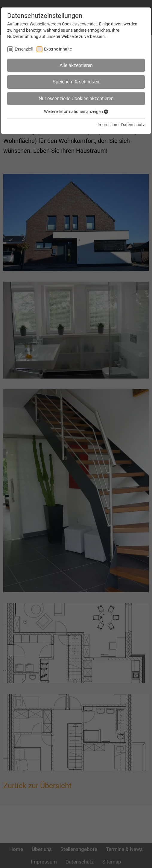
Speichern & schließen (76, 82)
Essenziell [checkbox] (24, 49)
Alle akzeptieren (76, 65)
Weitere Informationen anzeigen (76, 112)
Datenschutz (133, 125)
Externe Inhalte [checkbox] (58, 49)
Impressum (108, 125)
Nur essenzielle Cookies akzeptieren (76, 99)
